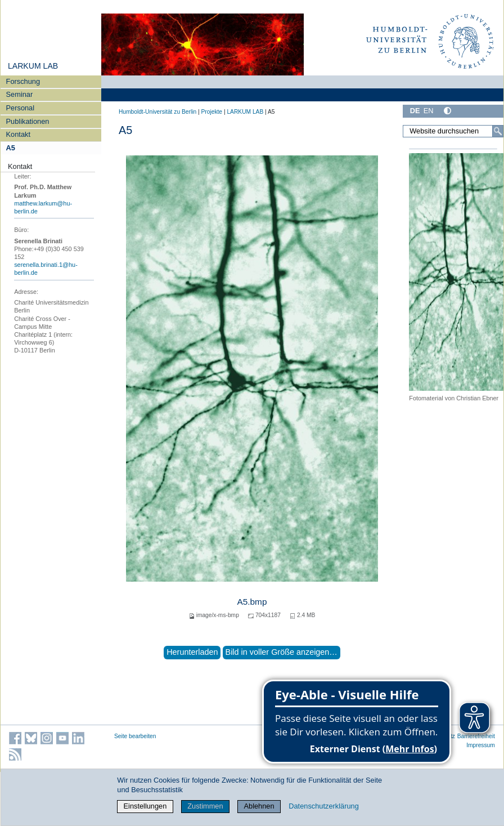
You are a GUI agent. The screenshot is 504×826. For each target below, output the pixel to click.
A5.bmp (252, 602)
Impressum (481, 745)
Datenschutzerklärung (323, 806)
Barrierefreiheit (476, 736)
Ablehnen (259, 806)
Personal (21, 108)
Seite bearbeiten (135, 736)
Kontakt (18, 134)
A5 (11, 148)
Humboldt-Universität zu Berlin (157, 112)
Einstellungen (145, 806)
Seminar (20, 94)
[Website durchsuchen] (453, 131)
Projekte (211, 112)
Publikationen (28, 121)
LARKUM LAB (33, 66)
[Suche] (498, 131)
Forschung (23, 81)
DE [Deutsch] (415, 111)
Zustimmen (205, 806)
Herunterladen (192, 652)
